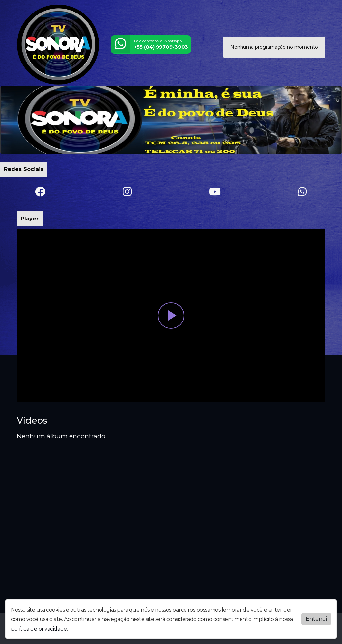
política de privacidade (39, 629)
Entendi (316, 619)
